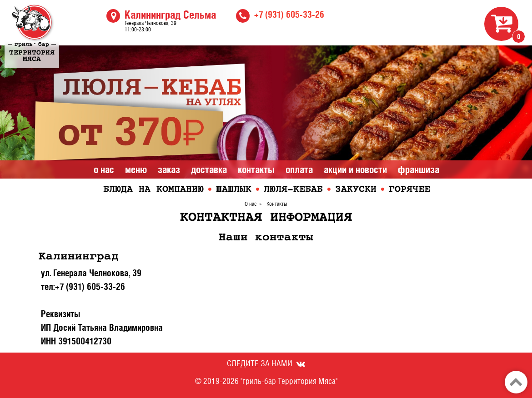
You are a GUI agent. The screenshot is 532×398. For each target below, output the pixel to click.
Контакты (256, 169)
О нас (104, 169)
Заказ (169, 169)
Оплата (299, 169)
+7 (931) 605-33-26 (289, 14)
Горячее (409, 190)
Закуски (356, 190)
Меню (136, 169)
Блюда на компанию (153, 190)
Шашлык (234, 190)
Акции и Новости (355, 169)
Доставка (209, 169)
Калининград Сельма (170, 15)
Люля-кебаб (293, 190)
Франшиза (419, 169)
